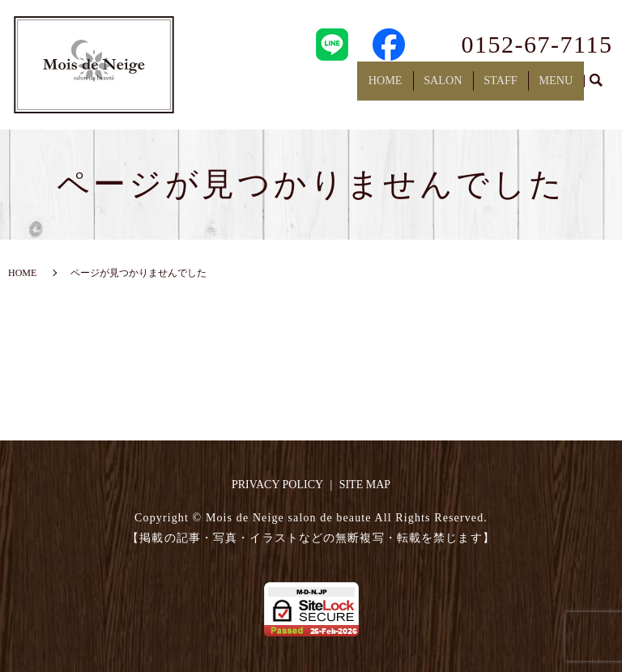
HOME (400, 85)
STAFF (507, 85)
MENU (558, 85)
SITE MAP (365, 485)
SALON (453, 85)
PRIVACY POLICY (277, 485)
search (596, 87)
